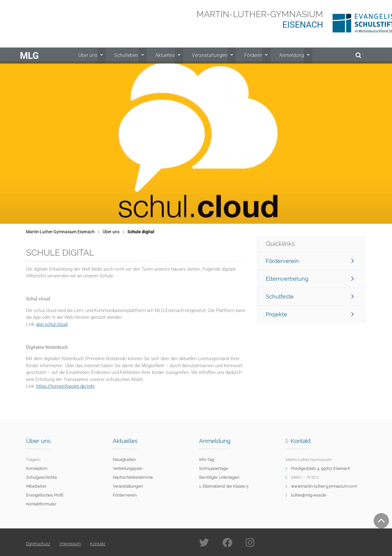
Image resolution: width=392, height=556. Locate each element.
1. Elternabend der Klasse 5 (224, 486)
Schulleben (130, 61)
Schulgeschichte (41, 477)
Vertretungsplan (128, 468)
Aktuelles (167, 61)
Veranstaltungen (210, 61)
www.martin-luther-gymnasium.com (324, 486)
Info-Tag (207, 460)
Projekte (310, 314)
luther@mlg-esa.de (309, 495)
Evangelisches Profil (45, 495)
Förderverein (310, 261)
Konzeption (37, 468)
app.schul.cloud (52, 324)
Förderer (252, 61)
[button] (14, 143)
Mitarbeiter (36, 486)
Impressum (70, 544)
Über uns (93, 61)
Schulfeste (310, 297)
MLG (29, 62)
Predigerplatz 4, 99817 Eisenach (320, 468)
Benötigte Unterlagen (219, 477)
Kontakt (98, 544)
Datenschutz (38, 544)
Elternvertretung (310, 279)
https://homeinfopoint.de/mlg (65, 386)
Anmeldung (288, 61)
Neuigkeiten (124, 460)
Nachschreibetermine (133, 477)
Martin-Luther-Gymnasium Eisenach (60, 232)
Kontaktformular (41, 504)
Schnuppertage (213, 468)
